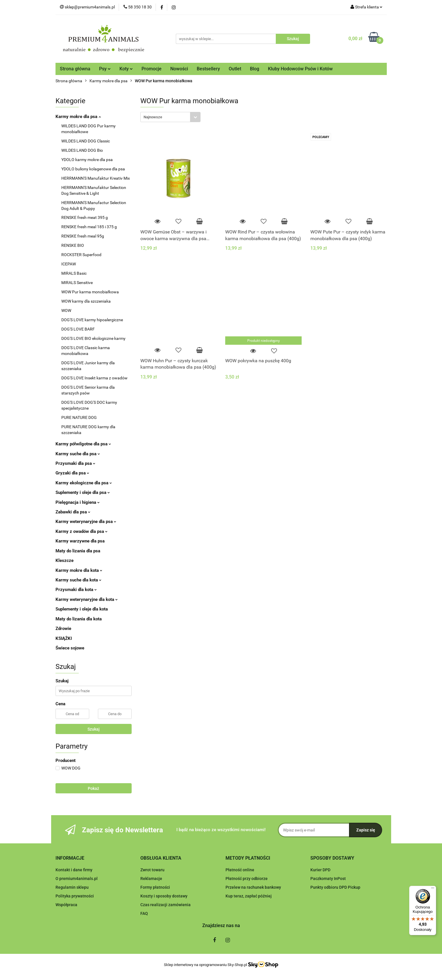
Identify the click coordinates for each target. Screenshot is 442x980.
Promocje (152, 69)
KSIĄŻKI (64, 638)
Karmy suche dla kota (78, 580)
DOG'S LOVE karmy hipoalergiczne (92, 320)
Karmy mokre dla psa (78, 117)
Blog (255, 69)
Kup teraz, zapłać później (249, 896)
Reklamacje (151, 879)
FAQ (144, 913)
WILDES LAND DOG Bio (82, 150)
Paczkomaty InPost (328, 879)
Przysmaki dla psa (75, 463)
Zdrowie (63, 629)
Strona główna (75, 69)
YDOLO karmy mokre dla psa (87, 160)
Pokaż (93, 788)
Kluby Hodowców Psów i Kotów (300, 69)
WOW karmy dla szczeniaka (86, 301)
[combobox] (170, 117)
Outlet (235, 69)
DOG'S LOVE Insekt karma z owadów (94, 378)
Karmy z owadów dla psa (82, 531)
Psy (105, 69)
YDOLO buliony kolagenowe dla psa (93, 169)
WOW (66, 310)
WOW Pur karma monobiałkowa (90, 292)
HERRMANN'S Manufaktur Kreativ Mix (96, 178)
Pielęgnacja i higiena (78, 502)
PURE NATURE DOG (79, 417)
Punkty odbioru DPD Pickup (335, 887)
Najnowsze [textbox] (153, 117)
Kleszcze (65, 560)
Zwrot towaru (152, 870)
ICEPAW (69, 264)
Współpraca (66, 905)
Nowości (179, 69)
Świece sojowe (70, 648)
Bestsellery (208, 69)
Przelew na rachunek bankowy (253, 887)
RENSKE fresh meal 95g (83, 236)
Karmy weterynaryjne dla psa (86, 522)
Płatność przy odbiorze (247, 879)
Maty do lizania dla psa (78, 551)
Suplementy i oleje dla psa (83, 492)
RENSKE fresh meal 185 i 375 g (89, 227)
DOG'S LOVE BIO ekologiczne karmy (93, 338)
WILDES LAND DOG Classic (86, 141)
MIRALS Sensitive (77, 283)
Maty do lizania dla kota (79, 619)
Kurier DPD (320, 870)
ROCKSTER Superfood (81, 255)
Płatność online (240, 870)
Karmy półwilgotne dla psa (83, 444)
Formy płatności (155, 887)
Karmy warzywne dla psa (80, 541)
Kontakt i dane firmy (74, 870)
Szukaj (94, 729)
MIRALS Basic (74, 273)
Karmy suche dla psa (78, 454)
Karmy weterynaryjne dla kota (87, 599)
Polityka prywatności (75, 896)
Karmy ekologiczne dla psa (84, 483)
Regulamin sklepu (72, 887)
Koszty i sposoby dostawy (164, 896)
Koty (126, 69)
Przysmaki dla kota (76, 590)
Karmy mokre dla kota (79, 570)
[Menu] (433, 889)
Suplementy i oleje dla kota (82, 609)
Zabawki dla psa (73, 512)
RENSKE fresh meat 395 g (85, 217)
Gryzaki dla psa (72, 473)
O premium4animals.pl (77, 879)
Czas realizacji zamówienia (165, 905)
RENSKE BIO (73, 245)
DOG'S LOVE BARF (78, 329)
